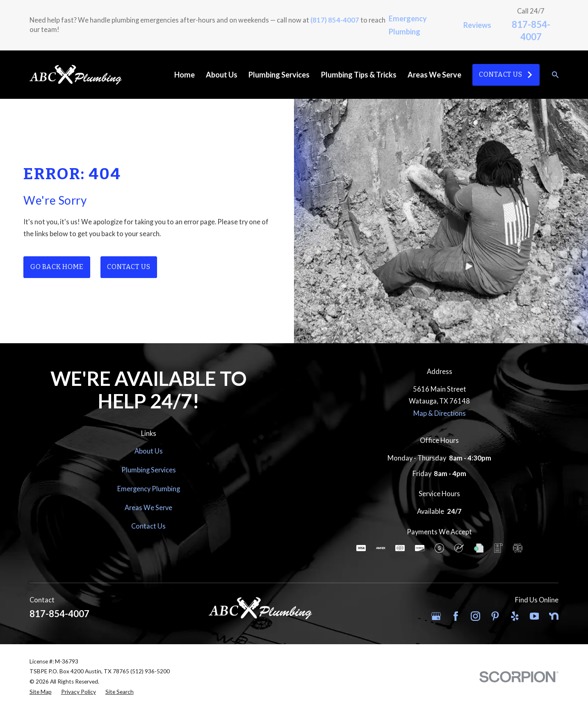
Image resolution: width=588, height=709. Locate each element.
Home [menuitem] (185, 75)
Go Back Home (57, 267)
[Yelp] (515, 616)
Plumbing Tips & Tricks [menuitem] (359, 75)
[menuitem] (41, 692)
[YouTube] (534, 616)
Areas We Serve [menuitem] (434, 75)
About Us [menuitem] (222, 75)
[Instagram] (475, 616)
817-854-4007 (59, 614)
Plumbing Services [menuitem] (279, 75)
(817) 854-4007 (335, 20)
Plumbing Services (149, 470)
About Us (149, 451)
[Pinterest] (495, 616)
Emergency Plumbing (149, 489)
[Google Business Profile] (436, 616)
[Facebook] (456, 616)
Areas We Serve (148, 507)
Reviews (477, 25)
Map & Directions (440, 413)
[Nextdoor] (554, 616)
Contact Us (506, 74)
